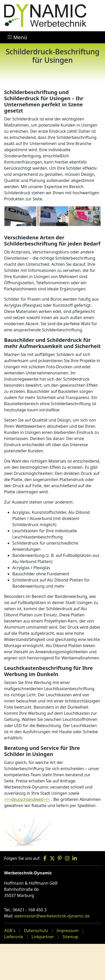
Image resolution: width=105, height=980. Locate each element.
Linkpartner (43, 937)
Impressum (68, 931)
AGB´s (10, 931)
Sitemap (70, 937)
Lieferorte (13, 937)
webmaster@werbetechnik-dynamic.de (52, 916)
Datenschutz (36, 931)
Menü (17, 37)
